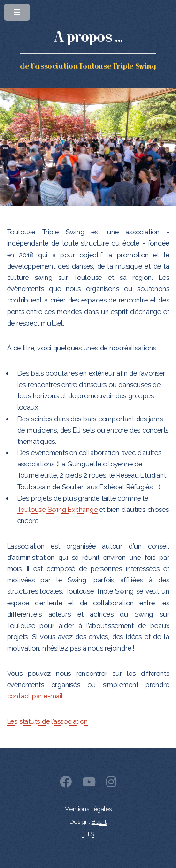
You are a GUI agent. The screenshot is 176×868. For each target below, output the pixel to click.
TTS (88, 834)
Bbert (99, 822)
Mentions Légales (88, 809)
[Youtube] (89, 784)
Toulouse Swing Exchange (57, 509)
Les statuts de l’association (47, 721)
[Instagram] (111, 784)
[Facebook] (66, 784)
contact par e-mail (35, 696)
